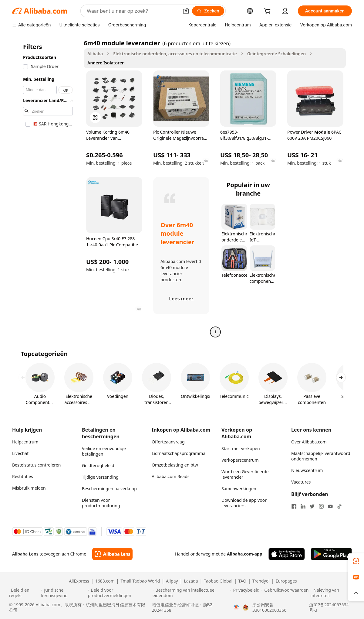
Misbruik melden (29, 488)
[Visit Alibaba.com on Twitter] (312, 506)
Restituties (23, 476)
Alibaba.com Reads (171, 476)
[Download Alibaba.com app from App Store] (287, 554)
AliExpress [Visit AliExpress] (79, 581)
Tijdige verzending (100, 477)
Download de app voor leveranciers (244, 503)
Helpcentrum (25, 442)
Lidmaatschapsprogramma (179, 453)
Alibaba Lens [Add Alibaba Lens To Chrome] (25, 554)
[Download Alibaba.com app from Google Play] (331, 554)
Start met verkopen (241, 448)
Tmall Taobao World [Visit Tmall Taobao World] (140, 581)
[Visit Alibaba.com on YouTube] (330, 506)
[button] (186, 11)
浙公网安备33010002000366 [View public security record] (269, 607)
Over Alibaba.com (309, 442)
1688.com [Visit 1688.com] (105, 581)
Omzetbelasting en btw (175, 465)
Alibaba (95, 54)
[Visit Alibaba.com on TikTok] (339, 506)
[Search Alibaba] (132, 11)
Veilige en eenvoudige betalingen (104, 451)
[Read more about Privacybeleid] (245, 593)
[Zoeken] (208, 11)
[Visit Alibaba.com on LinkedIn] (303, 506)
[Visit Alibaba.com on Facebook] (294, 506)
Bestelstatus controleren (36, 465)
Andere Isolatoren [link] (106, 63)
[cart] (268, 12)
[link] (356, 561)
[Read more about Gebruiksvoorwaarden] (285, 593)
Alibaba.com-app (245, 554)
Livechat (20, 453)
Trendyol (261, 581)
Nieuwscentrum (307, 470)
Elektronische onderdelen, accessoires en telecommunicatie (175, 54)
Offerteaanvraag (168, 442)
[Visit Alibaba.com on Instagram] (321, 506)
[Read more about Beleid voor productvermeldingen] (119, 593)
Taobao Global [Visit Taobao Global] (218, 581)
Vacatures (301, 482)
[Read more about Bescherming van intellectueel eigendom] (190, 593)
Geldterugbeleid (98, 465)
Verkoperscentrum (240, 460)
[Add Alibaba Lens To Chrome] (112, 554)
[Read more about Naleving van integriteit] (333, 593)
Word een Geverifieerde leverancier (245, 474)
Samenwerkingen (239, 489)
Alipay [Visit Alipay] (172, 581)
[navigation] (46, 188)
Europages (286, 581)
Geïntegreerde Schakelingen (276, 54)
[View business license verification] (236, 607)
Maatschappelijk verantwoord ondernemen (321, 456)
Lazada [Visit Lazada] (191, 581)
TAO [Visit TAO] (242, 581)
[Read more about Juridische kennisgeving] (64, 593)
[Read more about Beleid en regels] (24, 593)
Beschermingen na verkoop (109, 489)
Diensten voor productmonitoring (101, 503)
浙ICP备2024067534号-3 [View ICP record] (329, 607)
